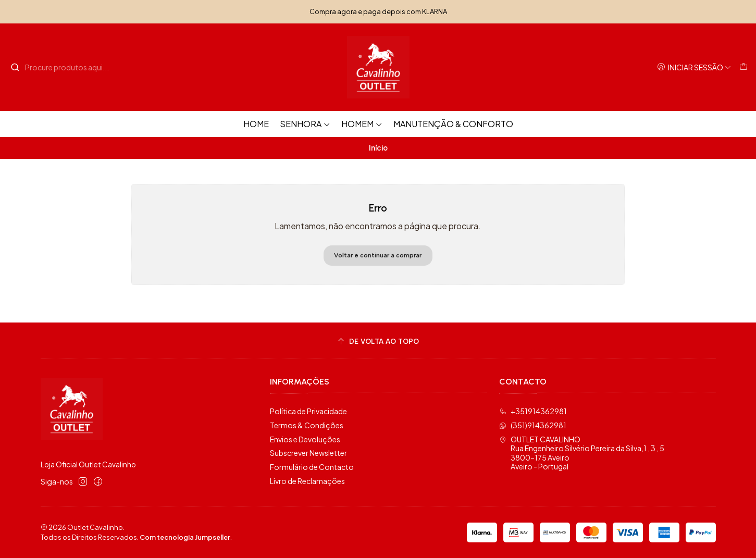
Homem (362, 124)
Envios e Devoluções (305, 439)
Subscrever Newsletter (308, 453)
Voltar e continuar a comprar (378, 255)
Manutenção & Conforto (453, 124)
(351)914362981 (533, 425)
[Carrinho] (743, 67)
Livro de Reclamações (307, 481)
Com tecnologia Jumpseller (185, 537)
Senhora (305, 124)
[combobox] (64, 67)
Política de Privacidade (308, 411)
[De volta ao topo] (378, 342)
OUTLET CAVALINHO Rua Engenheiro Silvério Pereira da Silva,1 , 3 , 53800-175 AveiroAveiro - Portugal (582, 453)
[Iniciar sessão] (694, 67)
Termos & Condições (307, 425)
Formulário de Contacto (312, 467)
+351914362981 (533, 411)
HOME (256, 124)
